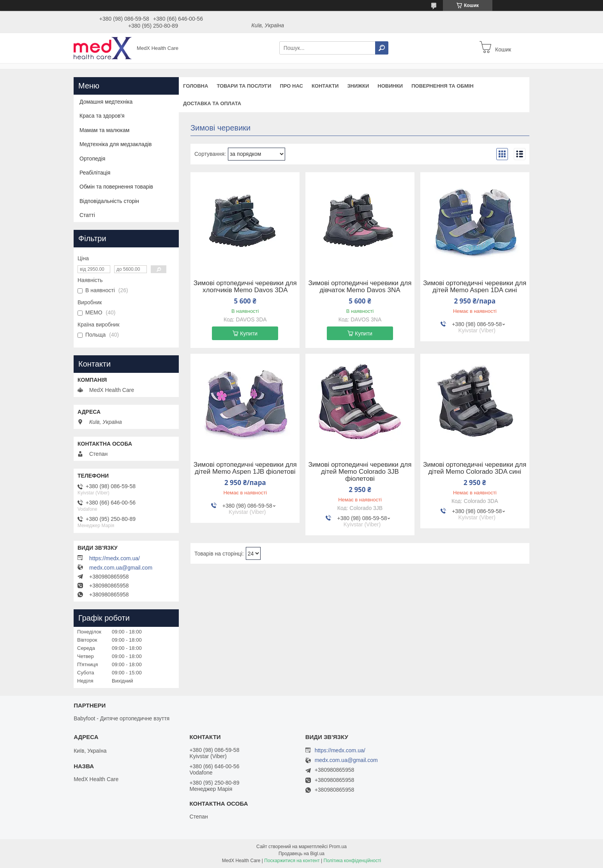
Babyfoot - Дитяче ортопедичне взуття (122, 718)
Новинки (390, 86)
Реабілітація (95, 173)
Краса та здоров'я (102, 116)
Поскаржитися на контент (292, 861)
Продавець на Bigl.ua (301, 854)
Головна (196, 86)
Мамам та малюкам (104, 130)
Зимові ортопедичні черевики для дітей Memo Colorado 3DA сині (475, 468)
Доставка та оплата (212, 103)
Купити (249, 333)
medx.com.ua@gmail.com (121, 568)
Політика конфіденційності (353, 861)
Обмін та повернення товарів (116, 187)
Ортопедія (92, 159)
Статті (87, 215)
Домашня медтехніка (106, 102)
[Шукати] (382, 48)
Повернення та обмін (442, 86)
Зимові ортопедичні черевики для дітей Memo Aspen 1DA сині (475, 287)
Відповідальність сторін (109, 201)
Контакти (325, 86)
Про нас (291, 86)
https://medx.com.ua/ (115, 558)
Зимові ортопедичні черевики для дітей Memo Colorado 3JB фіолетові (360, 472)
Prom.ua (338, 847)
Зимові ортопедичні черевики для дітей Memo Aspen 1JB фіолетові (245, 468)
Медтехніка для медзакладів (115, 144)
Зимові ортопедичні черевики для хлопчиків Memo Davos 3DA (245, 287)
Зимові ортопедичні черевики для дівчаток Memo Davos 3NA (360, 287)
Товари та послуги (244, 86)
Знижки (358, 86)
